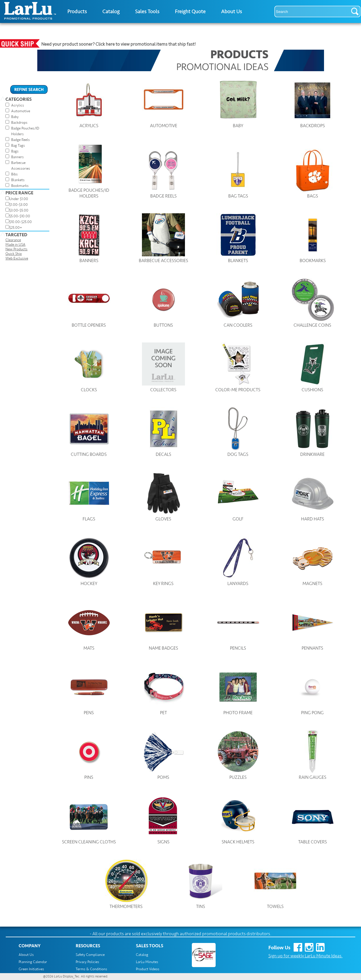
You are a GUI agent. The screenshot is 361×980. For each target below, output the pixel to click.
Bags (15, 151)
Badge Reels (21, 140)
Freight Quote (190, 11)
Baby (15, 117)
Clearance (13, 240)
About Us (232, 11)
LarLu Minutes (147, 962)
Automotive (21, 111)
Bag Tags (18, 146)
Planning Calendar (33, 962)
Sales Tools (147, 11)
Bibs (14, 174)
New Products (16, 249)
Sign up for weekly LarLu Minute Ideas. (306, 956)
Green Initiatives (31, 969)
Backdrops (19, 123)
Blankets (18, 180)
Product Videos (148, 969)
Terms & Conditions (91, 969)
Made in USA (15, 245)
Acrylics (18, 105)
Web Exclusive (17, 258)
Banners (17, 157)
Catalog (111, 11)
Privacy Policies (87, 962)
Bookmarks (20, 186)
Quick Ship (14, 254)
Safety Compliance (90, 955)
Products (77, 11)
